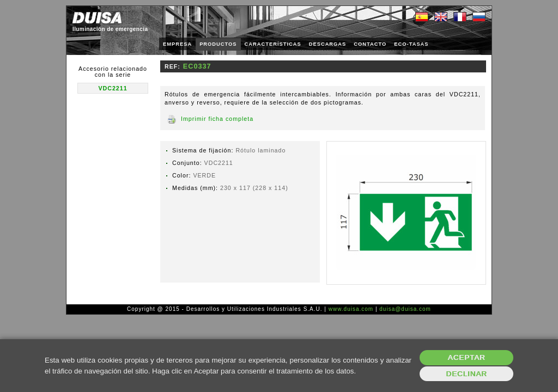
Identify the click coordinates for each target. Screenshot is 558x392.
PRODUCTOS (218, 44)
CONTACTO (370, 44)
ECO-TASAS (411, 44)
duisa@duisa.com (405, 309)
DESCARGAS (328, 44)
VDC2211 (113, 88)
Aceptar (467, 357)
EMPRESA (177, 44)
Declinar (466, 374)
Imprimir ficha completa (217, 119)
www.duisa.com (351, 309)
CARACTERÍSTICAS (273, 44)
